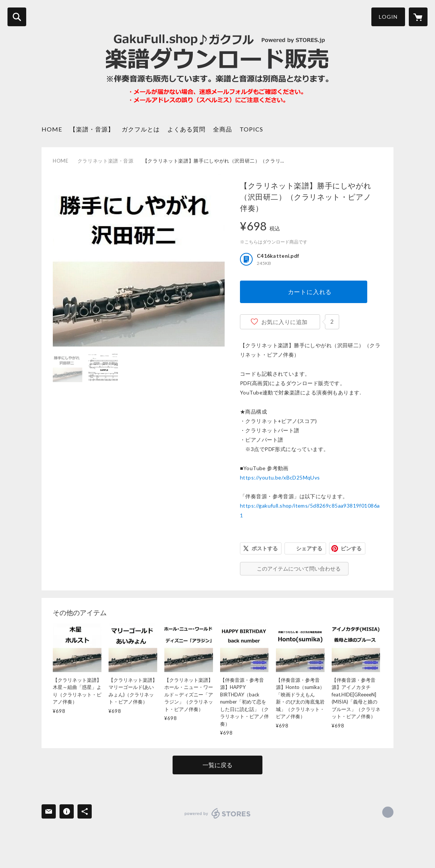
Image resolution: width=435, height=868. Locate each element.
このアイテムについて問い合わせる (299, 568)
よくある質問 (186, 129)
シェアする (309, 548)
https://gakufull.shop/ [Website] (388, 812)
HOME (52, 129)
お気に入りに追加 (285, 322)
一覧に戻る (217, 765)
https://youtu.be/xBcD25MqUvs (280, 477)
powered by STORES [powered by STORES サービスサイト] (218, 813)
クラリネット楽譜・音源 (106, 161)
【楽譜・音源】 (92, 129)
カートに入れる (310, 292)
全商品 (223, 129)
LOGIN (388, 17)
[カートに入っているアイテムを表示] (418, 17)
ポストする (265, 548)
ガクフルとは (141, 129)
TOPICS (251, 129)
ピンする (351, 548)
